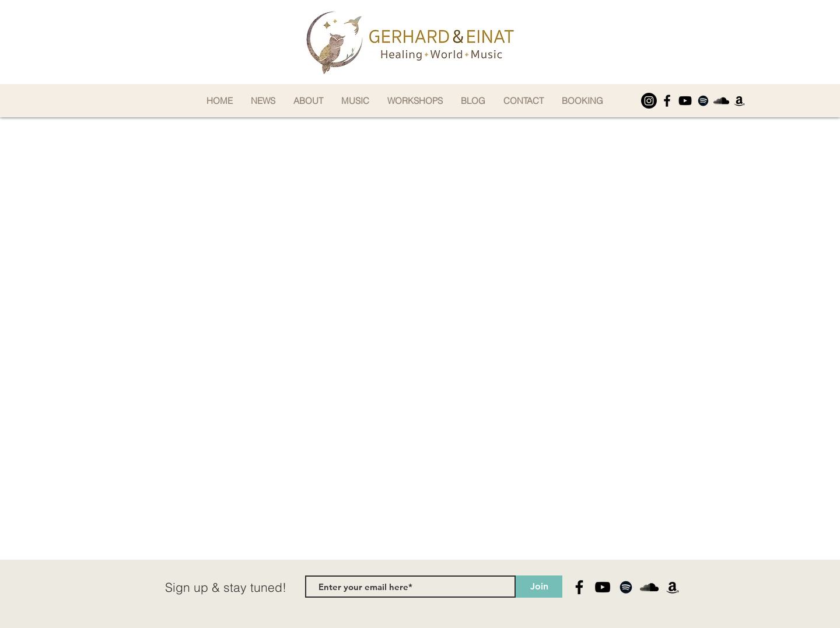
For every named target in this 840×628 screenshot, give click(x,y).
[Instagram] (649, 101)
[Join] (539, 587)
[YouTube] (685, 101)
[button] (308, 101)
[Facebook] (667, 101)
